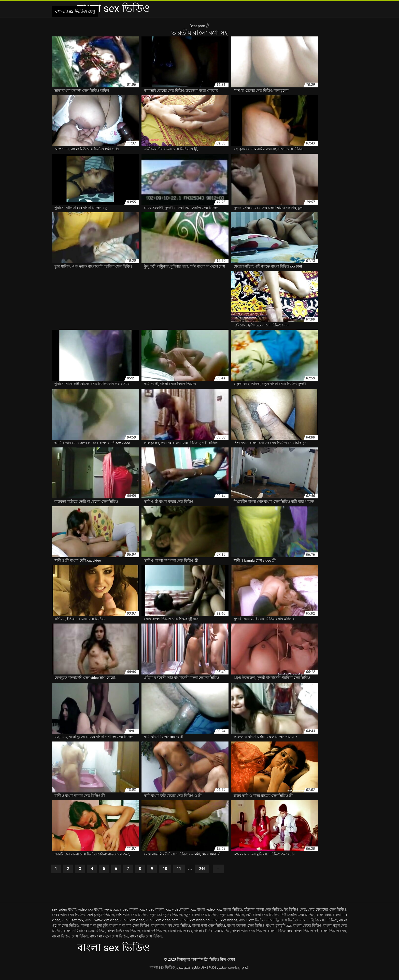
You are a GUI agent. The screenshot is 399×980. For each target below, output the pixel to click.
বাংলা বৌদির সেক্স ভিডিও (212, 937)
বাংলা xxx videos (224, 926)
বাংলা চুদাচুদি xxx (279, 932)
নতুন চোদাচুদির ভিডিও (166, 921)
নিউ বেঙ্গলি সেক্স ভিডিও (297, 921)
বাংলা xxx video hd (195, 926)
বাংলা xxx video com (162, 926)
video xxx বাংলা (90, 916)
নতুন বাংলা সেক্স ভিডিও (201, 921)
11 (189, 874)
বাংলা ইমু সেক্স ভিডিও (282, 926)
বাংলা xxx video (132, 926)
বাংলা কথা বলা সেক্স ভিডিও (130, 932)
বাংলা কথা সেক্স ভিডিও (209, 932)
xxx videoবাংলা (177, 916)
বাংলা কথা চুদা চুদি (94, 932)
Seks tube (208, 973)
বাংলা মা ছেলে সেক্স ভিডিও (109, 942)
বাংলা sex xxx (73, 926)
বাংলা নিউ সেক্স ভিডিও (124, 937)
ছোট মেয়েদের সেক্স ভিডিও (327, 916)
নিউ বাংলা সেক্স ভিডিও (262, 921)
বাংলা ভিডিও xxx (280, 937)
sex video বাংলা (64, 916)
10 (173, 874)
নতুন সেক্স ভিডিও (232, 921)
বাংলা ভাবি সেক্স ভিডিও (249, 937)
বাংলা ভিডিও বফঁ (306, 937)
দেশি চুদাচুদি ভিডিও (100, 921)
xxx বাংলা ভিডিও (229, 916)
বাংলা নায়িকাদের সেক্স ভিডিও (84, 937)
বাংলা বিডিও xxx (180, 937)
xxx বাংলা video (203, 916)
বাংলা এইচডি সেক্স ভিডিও (318, 926)
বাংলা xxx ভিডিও (252, 926)
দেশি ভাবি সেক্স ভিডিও (132, 921)
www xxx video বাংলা (121, 916)
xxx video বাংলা (152, 916)
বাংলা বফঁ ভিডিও (154, 937)
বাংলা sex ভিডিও (162, 973)
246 (214, 874)
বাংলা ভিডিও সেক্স (333, 937)
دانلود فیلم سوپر (188, 973)
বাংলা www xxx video (102, 926)
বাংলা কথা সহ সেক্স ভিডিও (171, 932)
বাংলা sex (324, 921)
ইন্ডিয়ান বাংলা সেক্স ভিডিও (263, 916)
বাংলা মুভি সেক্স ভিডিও (146, 942)
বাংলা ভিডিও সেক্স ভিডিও (70, 942)
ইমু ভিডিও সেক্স (295, 916)
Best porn (198, 25)
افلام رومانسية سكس (233, 973)
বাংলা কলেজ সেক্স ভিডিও (246, 932)
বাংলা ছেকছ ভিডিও (308, 932)
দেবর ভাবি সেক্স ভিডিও (68, 921)
